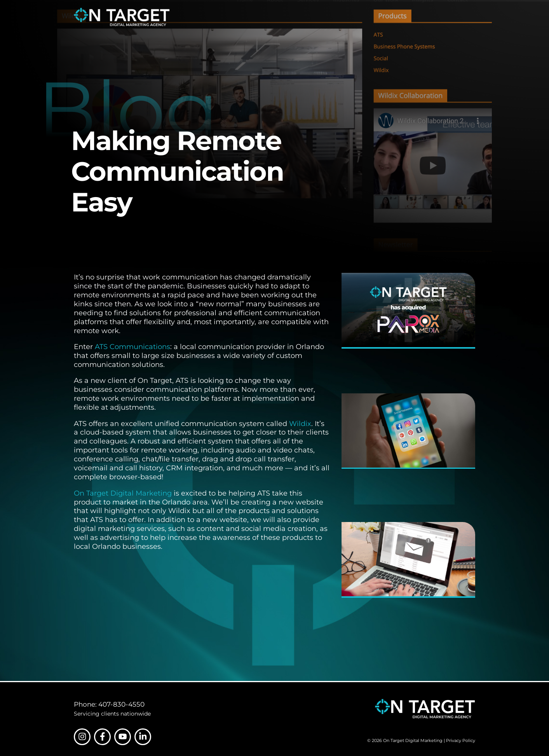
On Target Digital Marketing (123, 493)
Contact (458, 17)
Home (245, 17)
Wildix (300, 423)
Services (308, 17)
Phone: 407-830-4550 (109, 704)
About (275, 17)
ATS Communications (132, 347)
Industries (346, 17)
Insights (423, 17)
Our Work (386, 17)
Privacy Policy (461, 740)
